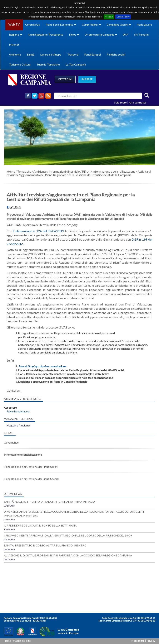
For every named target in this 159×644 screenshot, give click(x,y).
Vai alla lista (14, 391)
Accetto (109, 17)
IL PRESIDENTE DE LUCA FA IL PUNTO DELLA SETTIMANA (40, 525)
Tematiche (24, 171)
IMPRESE (87, 79)
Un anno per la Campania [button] (101, 34)
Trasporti (73, 54)
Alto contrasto (138, 102)
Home (11, 171)
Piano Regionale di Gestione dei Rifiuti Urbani (31, 467)
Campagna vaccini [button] (119, 24)
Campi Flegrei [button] (91, 24)
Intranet (14, 44)
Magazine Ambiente (19, 425)
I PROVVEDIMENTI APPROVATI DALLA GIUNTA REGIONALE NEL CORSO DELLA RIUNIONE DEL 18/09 (68, 535)
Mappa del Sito (22, 641)
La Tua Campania (76, 64)
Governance (11, 442)
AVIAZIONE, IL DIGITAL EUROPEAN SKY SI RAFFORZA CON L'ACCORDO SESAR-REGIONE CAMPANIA (68, 555)
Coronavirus (32, 24)
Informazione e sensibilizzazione (114, 171)
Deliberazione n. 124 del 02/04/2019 (39, 231)
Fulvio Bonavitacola (18, 411)
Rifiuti (86, 171)
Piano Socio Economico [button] (61, 24)
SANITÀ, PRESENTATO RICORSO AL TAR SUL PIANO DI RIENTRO (45, 545)
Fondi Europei (93, 54)
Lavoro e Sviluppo (51, 54)
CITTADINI (65, 79)
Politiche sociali (116, 54)
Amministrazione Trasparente (45, 34)
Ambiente (15, 54)
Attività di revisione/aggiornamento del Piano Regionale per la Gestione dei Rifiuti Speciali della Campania (79, 173)
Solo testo (120, 102)
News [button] (74, 34)
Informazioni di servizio (64, 171)
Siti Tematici (142, 34)
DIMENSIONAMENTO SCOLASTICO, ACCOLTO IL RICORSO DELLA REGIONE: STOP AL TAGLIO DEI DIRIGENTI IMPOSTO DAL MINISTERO (74, 514)
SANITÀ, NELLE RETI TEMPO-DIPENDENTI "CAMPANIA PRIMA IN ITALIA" (50, 502)
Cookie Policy (123, 17)
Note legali (138, 641)
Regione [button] (15, 34)
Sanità (31, 54)
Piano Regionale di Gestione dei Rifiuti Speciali (32, 479)
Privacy (151, 641)
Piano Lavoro (144, 24)
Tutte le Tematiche (48, 64)
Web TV (14, 24)
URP (126, 34)
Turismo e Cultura (20, 64)
